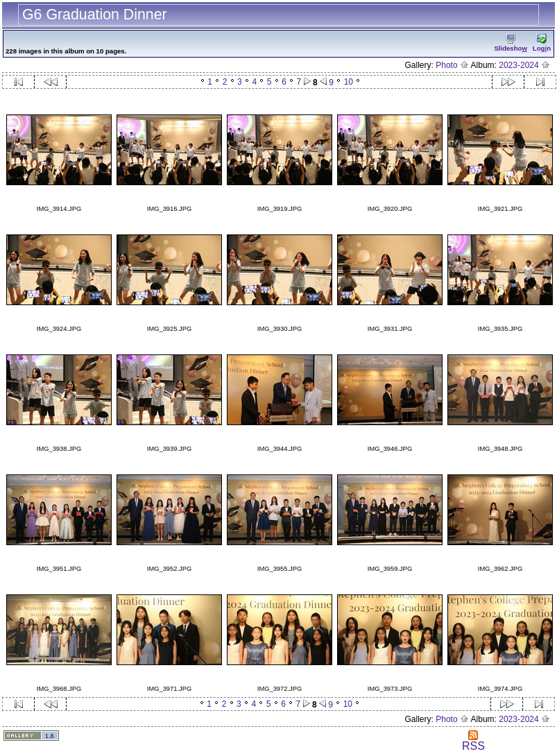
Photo (452, 65)
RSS (473, 741)
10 (349, 82)
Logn (542, 43)
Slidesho (510, 43)
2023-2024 (524, 65)
